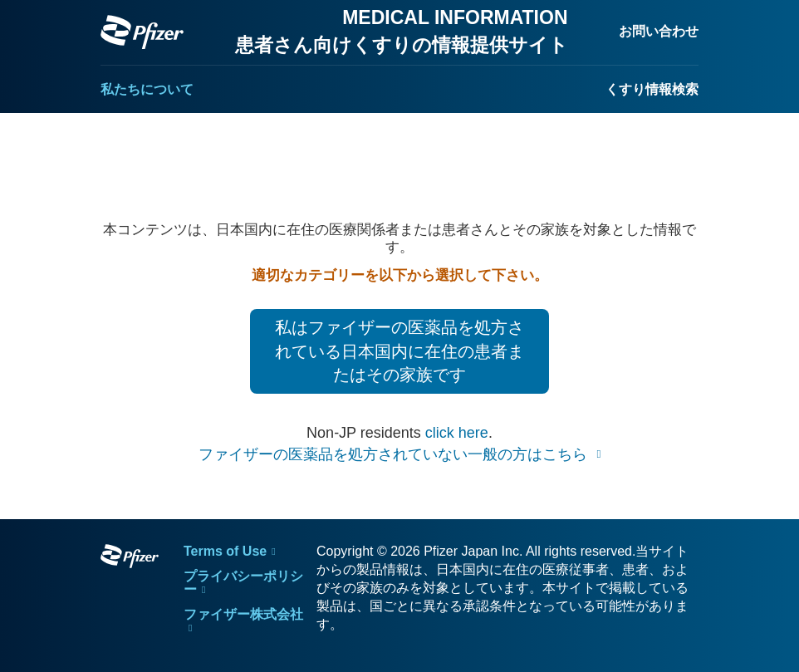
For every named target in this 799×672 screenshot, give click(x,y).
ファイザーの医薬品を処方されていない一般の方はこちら (395, 454)
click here (457, 433)
